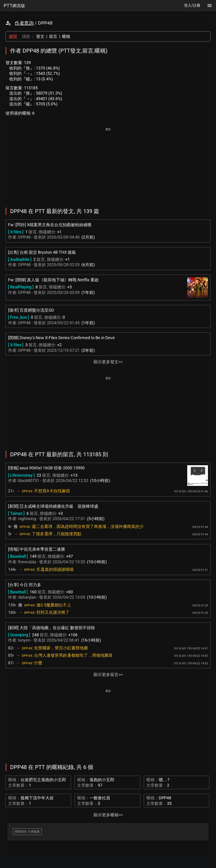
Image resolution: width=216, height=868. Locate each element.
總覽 (13, 36)
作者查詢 (24, 23)
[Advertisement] (108, 164)
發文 (40, 36)
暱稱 (66, 36)
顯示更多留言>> (108, 675)
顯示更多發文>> (108, 362)
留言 (53, 36)
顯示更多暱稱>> (108, 815)
